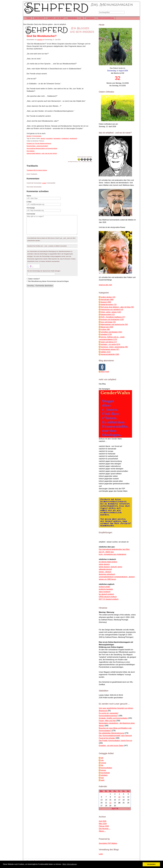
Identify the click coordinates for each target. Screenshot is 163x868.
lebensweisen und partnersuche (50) (114, 324)
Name (29, 196)
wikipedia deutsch (105, 569)
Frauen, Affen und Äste (107, 721)
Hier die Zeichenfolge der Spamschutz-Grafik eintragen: (44, 271)
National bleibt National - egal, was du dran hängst (42, 153)
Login (101, 854)
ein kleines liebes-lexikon (108, 562)
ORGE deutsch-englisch (108, 597)
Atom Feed (105, 372)
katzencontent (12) (108, 315)
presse (103, 770)
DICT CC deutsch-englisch (109, 599)
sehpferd (40, 40)
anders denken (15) (108, 297)
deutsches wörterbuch (107, 574)
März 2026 (103, 824)
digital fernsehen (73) (109, 305)
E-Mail (29, 202)
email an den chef (105, 285)
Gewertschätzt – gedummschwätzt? (37, 146)
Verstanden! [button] (151, 864)
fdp (102, 765)
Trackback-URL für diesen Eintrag (37, 170)
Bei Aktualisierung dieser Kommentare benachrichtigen (49, 281)
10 (119, 797)
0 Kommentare (37, 136)
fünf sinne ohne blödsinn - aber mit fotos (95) (117, 307)
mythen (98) (105, 329)
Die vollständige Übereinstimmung (111, 733)
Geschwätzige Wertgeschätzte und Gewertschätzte (42, 148)
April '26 (115, 809)
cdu (102, 760)
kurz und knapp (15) (108, 322)
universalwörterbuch (106, 577)
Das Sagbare (31, 151)
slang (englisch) (105, 592)
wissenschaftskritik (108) (110, 354)
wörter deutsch (104, 564)
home (29, 18)
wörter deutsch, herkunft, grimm (110, 567)
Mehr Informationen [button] (70, 864)
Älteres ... (102, 831)
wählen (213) (106, 352)
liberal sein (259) (107, 327)
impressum (90, 18)
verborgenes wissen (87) (110, 349)
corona (103, 763)
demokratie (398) (107, 300)
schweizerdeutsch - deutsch (124, 577)
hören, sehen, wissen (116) (111, 312)
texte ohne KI (39, 18)
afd (102, 758)
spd (102, 778)
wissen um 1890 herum (107, 579)
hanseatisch (57, 138)
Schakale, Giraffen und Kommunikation (113, 718)
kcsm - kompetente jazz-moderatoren (112, 554)
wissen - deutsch (105, 572)
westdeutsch (73, 138)
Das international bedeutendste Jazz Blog (114, 549)
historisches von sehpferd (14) (112, 310)
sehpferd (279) (106, 334)
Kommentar (31, 214)
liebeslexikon (72, 18)
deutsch (29, 136)
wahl (103, 780)
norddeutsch (65, 138)
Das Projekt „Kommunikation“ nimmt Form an (115, 741)
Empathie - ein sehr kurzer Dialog (111, 746)
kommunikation (107, 768)
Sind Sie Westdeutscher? (42, 36)
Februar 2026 (104, 826)
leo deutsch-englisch (106, 594)
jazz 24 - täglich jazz (106, 552)
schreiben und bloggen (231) (112, 332)
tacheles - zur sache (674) (111, 344)
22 (110, 803)
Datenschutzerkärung (106, 18)
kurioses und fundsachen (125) (112, 319)
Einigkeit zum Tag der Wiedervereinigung (39, 143)
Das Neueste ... (104, 829)
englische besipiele (106, 589)
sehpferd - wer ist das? (56, 18)
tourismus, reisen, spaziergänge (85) (114, 347)
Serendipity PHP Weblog (108, 843)
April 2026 (102, 821)
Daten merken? (34, 279)
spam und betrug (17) (109, 342)
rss (82, 18)
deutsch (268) (106, 302)
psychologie (105, 773)
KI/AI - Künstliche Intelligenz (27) (113, 317)
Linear (44, 183)
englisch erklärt (104, 587)
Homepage (31, 208)
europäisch (49, 138)
